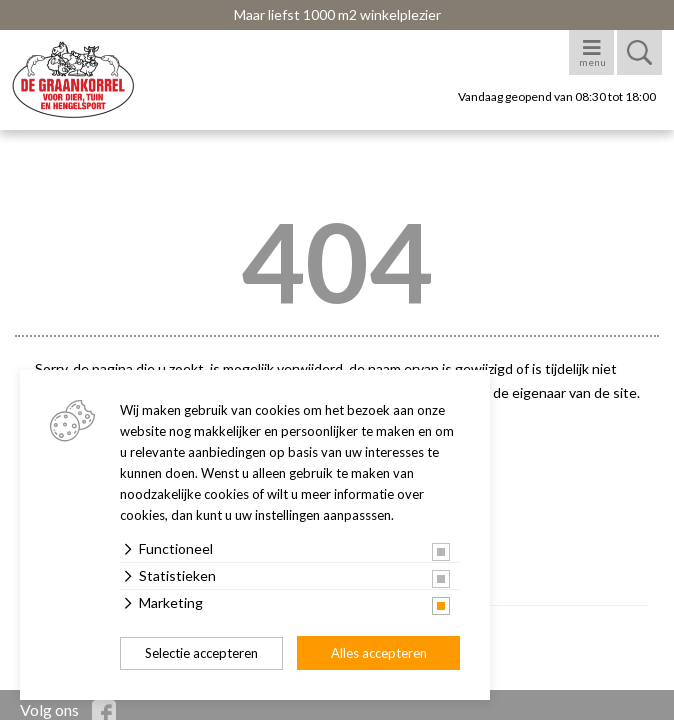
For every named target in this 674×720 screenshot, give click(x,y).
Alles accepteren (379, 653)
